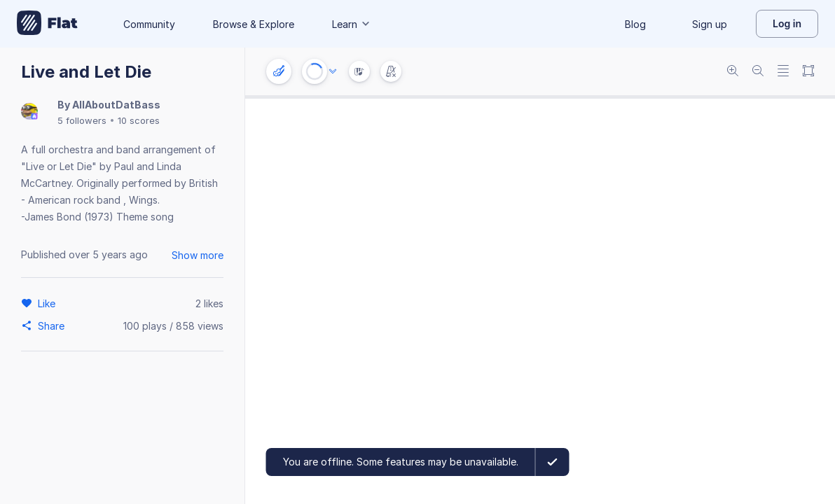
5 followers (82, 120)
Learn (352, 24)
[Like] (49, 303)
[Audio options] (333, 71)
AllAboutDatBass (116, 105)
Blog (635, 24)
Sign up (710, 24)
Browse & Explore (254, 24)
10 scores (139, 120)
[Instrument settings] (279, 71)
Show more (198, 255)
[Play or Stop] (315, 71)
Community (149, 24)
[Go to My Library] (47, 24)
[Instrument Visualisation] (359, 71)
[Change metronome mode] (391, 71)
